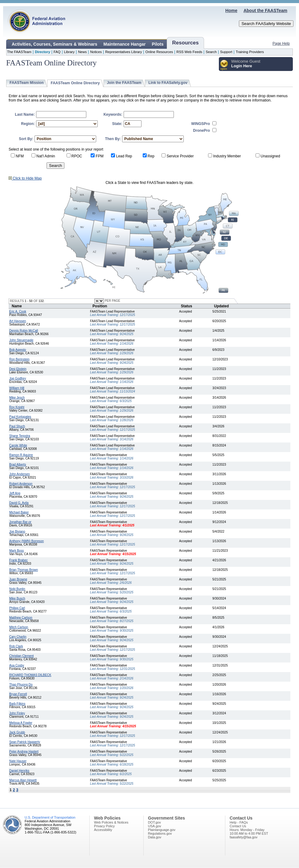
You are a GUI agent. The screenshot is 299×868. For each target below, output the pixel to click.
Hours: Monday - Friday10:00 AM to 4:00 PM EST (249, 832)
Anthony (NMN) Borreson (27, 541)
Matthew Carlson (21, 618)
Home (231, 10)
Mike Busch (17, 598)
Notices (96, 52)
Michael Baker (19, 512)
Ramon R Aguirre (21, 455)
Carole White (18, 445)
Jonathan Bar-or (20, 522)
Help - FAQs (239, 822)
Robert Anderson (21, 484)
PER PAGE (112, 301)
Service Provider (180, 156)
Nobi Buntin (17, 589)
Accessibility (103, 830)
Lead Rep (124, 156)
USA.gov (155, 826)
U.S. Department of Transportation (50, 817)
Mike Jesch (17, 398)
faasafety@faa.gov (244, 837)
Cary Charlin (18, 637)
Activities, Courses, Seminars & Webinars (55, 44)
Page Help (281, 44)
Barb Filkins (17, 704)
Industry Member (227, 156)
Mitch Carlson (19, 627)
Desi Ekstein (18, 369)
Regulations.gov (160, 833)
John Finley (17, 713)
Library (69, 52)
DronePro (201, 131)
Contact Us (238, 826)
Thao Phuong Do (21, 685)
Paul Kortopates (20, 417)
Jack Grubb (17, 732)
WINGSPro (201, 124)
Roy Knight (17, 407)
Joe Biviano (17, 532)
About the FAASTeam (265, 10)
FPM (99, 156)
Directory (43, 52)
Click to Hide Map (25, 178)
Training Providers (250, 52)
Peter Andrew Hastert (24, 752)
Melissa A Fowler (21, 723)
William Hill (17, 388)
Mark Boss (16, 551)
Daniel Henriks (19, 771)
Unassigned (270, 156)
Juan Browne (18, 579)
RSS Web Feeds (189, 52)
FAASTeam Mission (27, 83)
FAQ (57, 52)
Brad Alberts (18, 465)
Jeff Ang (15, 493)
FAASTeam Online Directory (75, 83)
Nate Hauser (18, 761)
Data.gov (155, 837)
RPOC (77, 156)
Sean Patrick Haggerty (25, 742)
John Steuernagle (21, 340)
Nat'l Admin (46, 156)
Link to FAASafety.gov (168, 83)
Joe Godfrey (18, 378)
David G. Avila (19, 503)
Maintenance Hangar (125, 44)
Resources (186, 43)
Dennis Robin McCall (24, 331)
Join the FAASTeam (124, 83)
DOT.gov (154, 822)
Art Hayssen (18, 321)
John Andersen (20, 474)
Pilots (158, 44)
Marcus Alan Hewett (23, 780)
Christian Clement (21, 656)
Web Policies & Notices (111, 822)
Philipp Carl (17, 608)
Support (226, 52)
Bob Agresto (18, 350)
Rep (151, 156)
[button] (224, 65)
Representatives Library (123, 52)
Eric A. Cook (18, 311)
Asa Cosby (17, 665)
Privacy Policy (104, 826)
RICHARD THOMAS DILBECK (30, 675)
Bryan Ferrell (18, 694)
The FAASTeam (19, 52)
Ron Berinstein (19, 359)
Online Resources (159, 52)
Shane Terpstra (20, 436)
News (82, 52)
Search (211, 52)
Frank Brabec (18, 560)
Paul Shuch (17, 426)
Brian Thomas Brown (24, 570)
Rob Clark (16, 646)
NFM (20, 156)
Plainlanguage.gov (162, 830)
